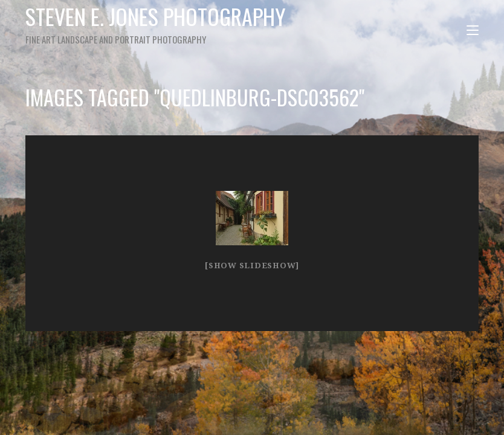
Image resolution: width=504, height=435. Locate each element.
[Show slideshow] (252, 266)
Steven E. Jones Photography (158, 23)
